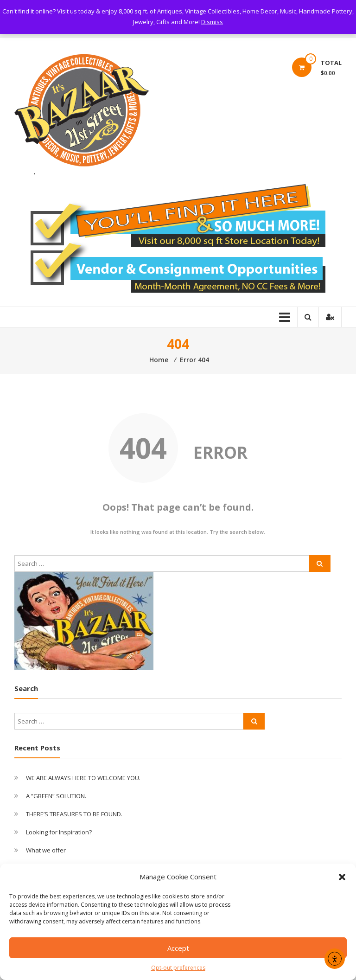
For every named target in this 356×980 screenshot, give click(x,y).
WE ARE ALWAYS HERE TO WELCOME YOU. (83, 778)
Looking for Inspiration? (59, 832)
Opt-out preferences (178, 968)
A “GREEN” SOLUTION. (56, 796)
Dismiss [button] (212, 22)
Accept (178, 948)
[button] (342, 877)
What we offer (46, 850)
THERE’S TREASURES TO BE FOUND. (74, 814)
